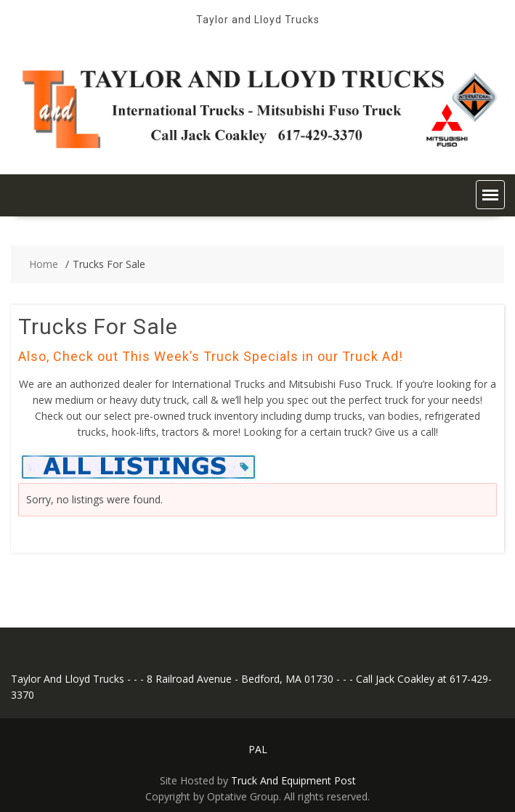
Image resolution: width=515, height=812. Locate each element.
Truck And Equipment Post (293, 780)
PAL (258, 749)
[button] (490, 195)
